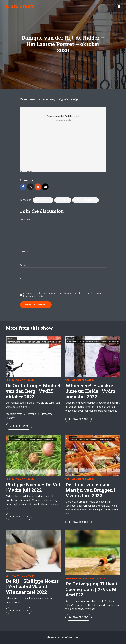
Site (22, 279)
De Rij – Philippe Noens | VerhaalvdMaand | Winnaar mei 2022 (32, 586)
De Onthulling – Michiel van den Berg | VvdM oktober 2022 (33, 391)
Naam (24, 251)
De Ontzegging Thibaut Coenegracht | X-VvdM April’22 (91, 589)
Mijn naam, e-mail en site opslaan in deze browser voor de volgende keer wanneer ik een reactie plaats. (64, 295)
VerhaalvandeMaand (85, 200)
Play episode (18, 426)
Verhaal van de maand (20, 380)
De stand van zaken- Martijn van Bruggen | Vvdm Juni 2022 (90, 490)
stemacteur (63, 200)
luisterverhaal (43, 200)
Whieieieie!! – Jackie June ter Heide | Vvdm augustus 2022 (90, 391)
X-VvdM (102, 578)
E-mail (24, 265)
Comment (25, 220)
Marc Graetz (20, 6)
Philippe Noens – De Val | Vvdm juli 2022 (33, 487)
